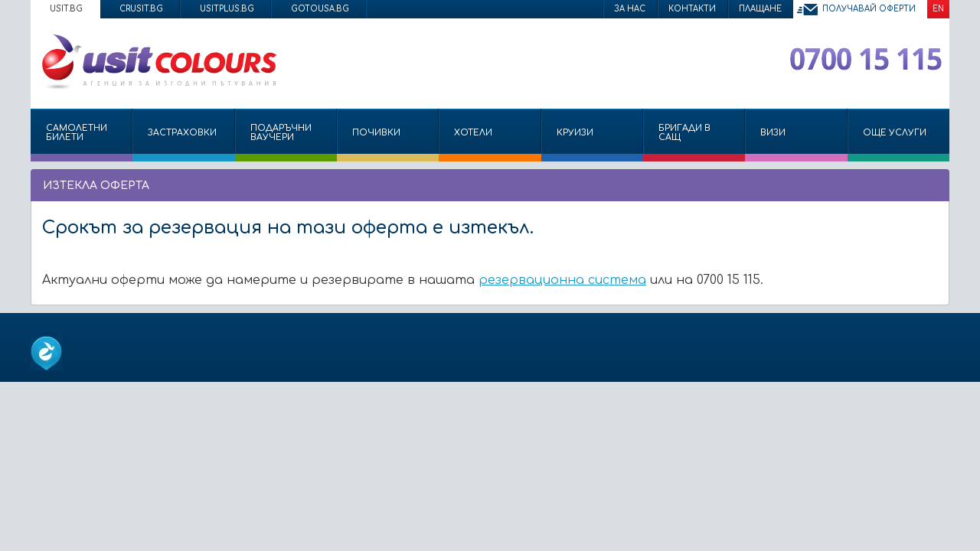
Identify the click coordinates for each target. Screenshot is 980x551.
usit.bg (66, 9)
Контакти (692, 9)
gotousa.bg (320, 9)
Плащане (760, 9)
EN (938, 9)
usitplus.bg (227, 9)
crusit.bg (141, 9)
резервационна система (562, 280)
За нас (630, 9)
